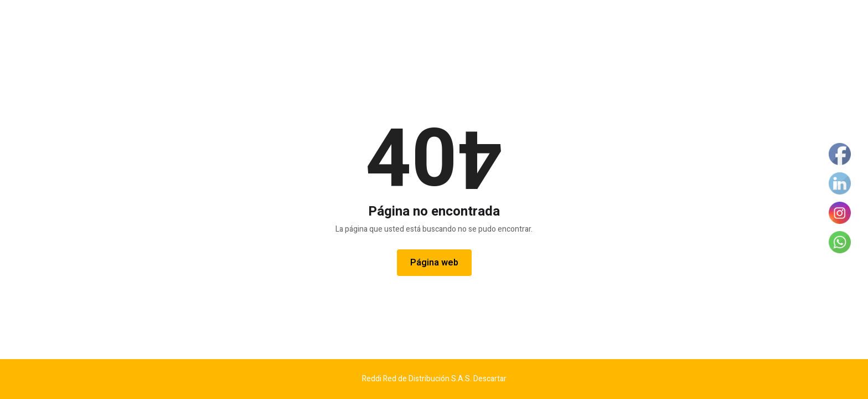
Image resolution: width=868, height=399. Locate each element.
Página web (434, 263)
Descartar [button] (490, 379)
